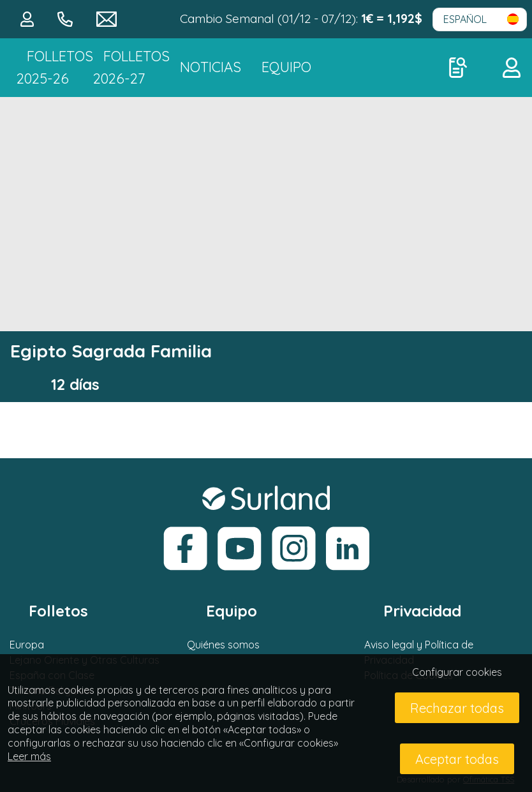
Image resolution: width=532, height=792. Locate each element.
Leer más (29, 756)
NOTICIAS (211, 67)
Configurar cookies (457, 672)
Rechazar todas (457, 708)
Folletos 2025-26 (55, 67)
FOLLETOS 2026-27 (131, 67)
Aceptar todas (457, 759)
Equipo (286, 67)
